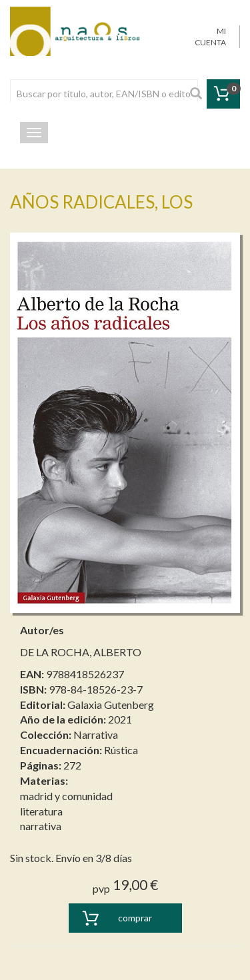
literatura (41, 811)
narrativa (41, 826)
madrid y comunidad (66, 796)
